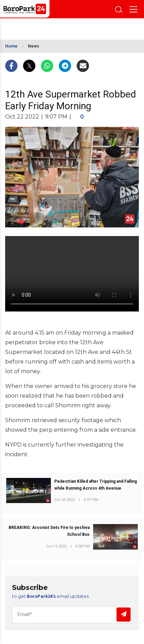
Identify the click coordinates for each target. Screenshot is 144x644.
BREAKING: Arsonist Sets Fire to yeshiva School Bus (49, 531)
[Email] (72, 615)
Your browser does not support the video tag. (72, 274)
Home (11, 46)
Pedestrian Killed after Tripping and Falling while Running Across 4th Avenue (96, 485)
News (34, 46)
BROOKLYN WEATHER (41, 27)
